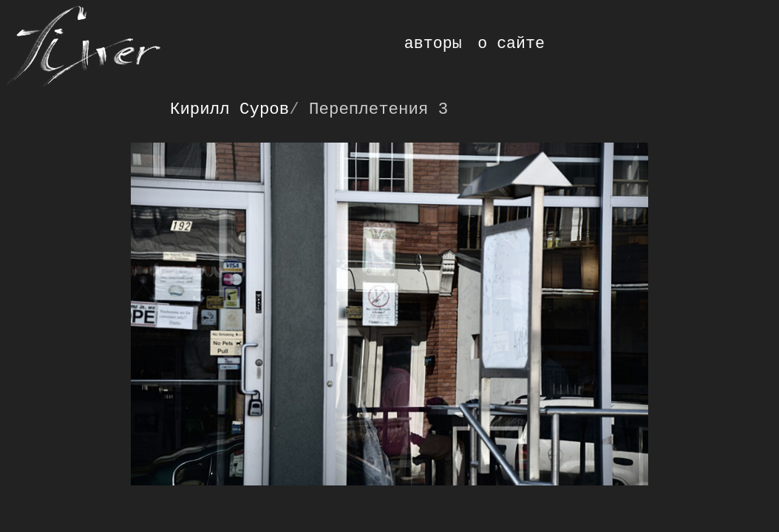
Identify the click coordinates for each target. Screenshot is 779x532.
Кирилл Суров (229, 109)
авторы (433, 44)
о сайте (511, 44)
